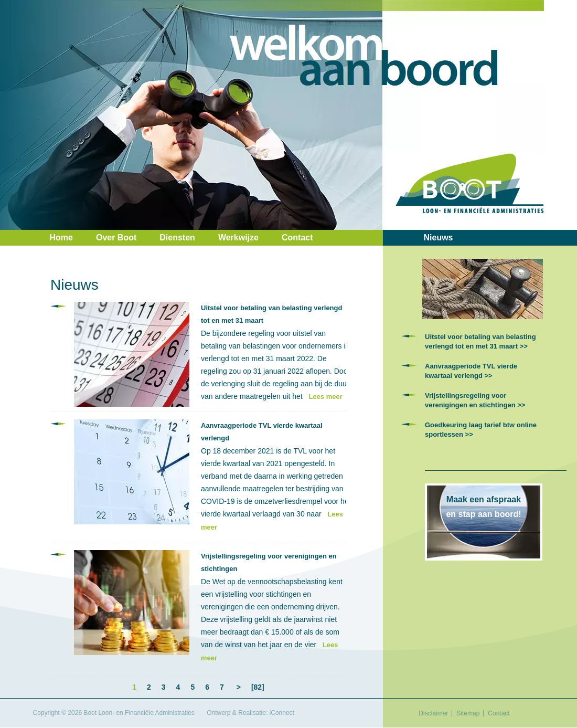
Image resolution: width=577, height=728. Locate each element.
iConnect (282, 713)
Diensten (177, 238)
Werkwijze (238, 238)
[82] (258, 687)
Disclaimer (433, 713)
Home (61, 238)
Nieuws (439, 238)
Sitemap (468, 713)
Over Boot (116, 238)
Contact (297, 238)
